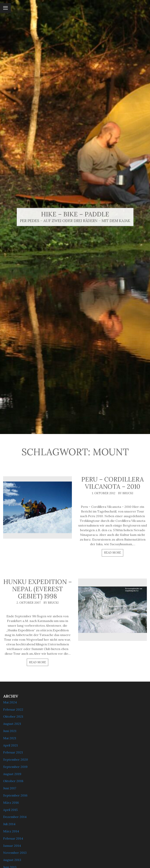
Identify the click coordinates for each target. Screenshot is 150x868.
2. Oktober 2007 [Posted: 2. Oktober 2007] (29, 603)
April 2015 (10, 810)
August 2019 (12, 774)
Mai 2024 (10, 702)
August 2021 (12, 724)
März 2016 (11, 803)
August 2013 (12, 860)
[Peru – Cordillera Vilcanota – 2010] (37, 507)
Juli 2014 (9, 824)
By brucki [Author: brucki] (126, 493)
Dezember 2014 (15, 817)
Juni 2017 (10, 788)
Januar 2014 (12, 846)
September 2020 (16, 759)
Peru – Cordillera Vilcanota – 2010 (113, 483)
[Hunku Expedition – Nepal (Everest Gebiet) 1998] (112, 610)
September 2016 (15, 795)
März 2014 (11, 831)
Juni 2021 (10, 731)
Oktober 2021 (13, 716)
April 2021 (10, 745)
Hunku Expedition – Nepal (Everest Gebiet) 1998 (37, 589)
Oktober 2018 (13, 781)
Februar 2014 (13, 838)
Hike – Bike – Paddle (75, 214)
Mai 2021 (10, 738)
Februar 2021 (13, 752)
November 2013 (15, 853)
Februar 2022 (13, 709)
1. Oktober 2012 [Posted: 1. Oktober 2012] (104, 493)
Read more (113, 553)
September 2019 (15, 767)
